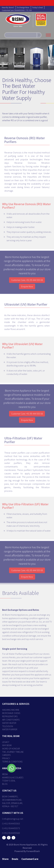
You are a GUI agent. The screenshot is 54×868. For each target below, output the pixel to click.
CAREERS (6, 755)
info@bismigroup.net (13, 819)
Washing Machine (11, 710)
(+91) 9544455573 (11, 828)
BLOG (5, 784)
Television (8, 726)
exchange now (23, 7)
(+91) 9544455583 (11, 833)
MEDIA (5, 774)
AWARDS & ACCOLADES (13, 777)
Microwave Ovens (11, 713)
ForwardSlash (33, 851)
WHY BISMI (7, 745)
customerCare (30, 859)
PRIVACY (6, 758)
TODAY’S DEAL (9, 781)
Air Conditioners (11, 720)
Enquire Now (27, 287)
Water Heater (9, 723)
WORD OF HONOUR (11, 749)
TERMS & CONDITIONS (12, 762)
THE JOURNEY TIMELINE (13, 752)
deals (15, 859)
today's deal (37, 7)
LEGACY (6, 742)
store (5, 859)
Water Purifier (10, 729)
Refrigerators (10, 716)
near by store (8, 7)
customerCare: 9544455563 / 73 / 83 (17, 10)
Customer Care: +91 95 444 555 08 (27, 281)
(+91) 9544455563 (11, 824)
